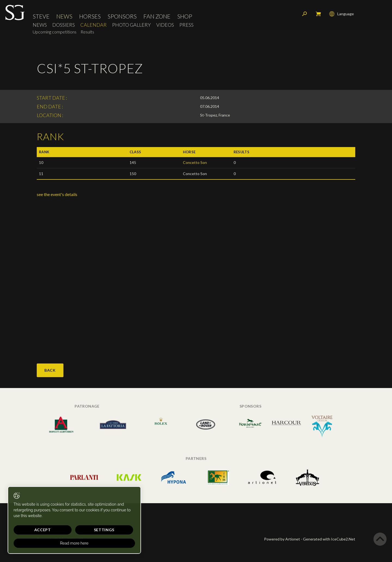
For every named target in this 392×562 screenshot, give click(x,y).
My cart (318, 15)
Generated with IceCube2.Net (329, 539)
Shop (185, 18)
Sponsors (122, 18)
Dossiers (64, 26)
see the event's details (57, 194)
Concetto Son (195, 162)
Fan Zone (157, 18)
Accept (32, 530)
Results (87, 33)
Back (50, 370)
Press (186, 26)
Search (305, 15)
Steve (41, 18)
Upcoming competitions (55, 33)
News (64, 18)
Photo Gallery (131, 26)
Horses (90, 18)
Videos (165, 26)
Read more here (52, 543)
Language (342, 15)
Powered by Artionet (282, 539)
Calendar (94, 26)
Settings (71, 530)
